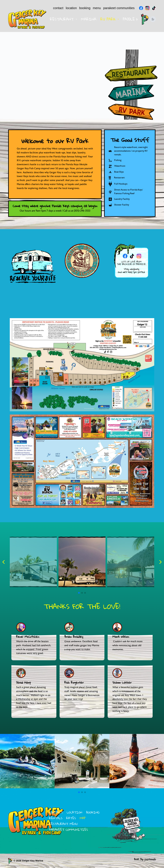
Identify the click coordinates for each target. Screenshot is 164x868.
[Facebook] (141, 8)
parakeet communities (119, 8)
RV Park (110, 19)
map (83, 818)
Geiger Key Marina (33, 861)
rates (71, 818)
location (71, 8)
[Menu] (153, 19)
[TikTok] (154, 8)
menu (97, 8)
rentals (56, 818)
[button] (4, 562)
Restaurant (64, 19)
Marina (89, 19)
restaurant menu (63, 824)
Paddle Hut (133, 19)
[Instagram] (147, 8)
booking (85, 8)
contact (58, 8)
